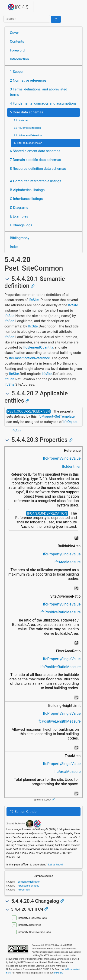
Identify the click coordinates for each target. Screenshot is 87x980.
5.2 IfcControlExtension (27, 128)
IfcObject (70, 422)
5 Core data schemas (27, 112)
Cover (14, 33)
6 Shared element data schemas (35, 151)
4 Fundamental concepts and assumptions (43, 103)
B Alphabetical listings (27, 190)
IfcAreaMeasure (67, 562)
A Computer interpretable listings (36, 181)
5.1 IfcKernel (21, 120)
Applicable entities (28, 886)
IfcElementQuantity (38, 347)
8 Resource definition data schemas (38, 169)
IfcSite (34, 300)
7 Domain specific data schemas (35, 160)
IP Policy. (58, 973)
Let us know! (56, 865)
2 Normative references (28, 80)
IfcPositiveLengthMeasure (59, 721)
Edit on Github (23, 812)
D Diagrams (19, 208)
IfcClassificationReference (29, 358)
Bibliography (20, 238)
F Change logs (21, 225)
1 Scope (16, 72)
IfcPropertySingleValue (62, 458)
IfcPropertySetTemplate (56, 416)
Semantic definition (29, 882)
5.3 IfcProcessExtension (28, 135)
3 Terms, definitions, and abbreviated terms (39, 92)
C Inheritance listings (26, 199)
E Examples (19, 216)
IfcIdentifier (71, 466)
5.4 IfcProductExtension (28, 143)
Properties (23, 890)
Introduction (19, 59)
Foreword (17, 50)
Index (14, 247)
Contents (17, 42)
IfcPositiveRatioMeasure (60, 612)
